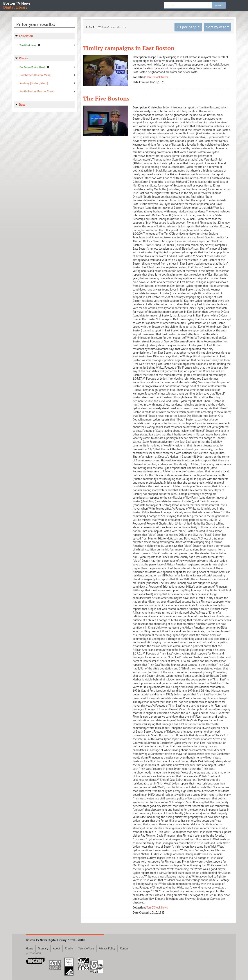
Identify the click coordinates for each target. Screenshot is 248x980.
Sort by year (216, 27)
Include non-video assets (115, 27)
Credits (69, 948)
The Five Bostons (106, 98)
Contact (125, 948)
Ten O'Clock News (157, 77)
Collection (26, 36)
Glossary (43, 948)
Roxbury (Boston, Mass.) (34, 83)
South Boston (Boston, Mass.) (37, 91)
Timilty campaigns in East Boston (129, 48)
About (57, 948)
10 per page (187, 27)
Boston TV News (17, 5)
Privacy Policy (107, 948)
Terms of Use (86, 948)
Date (22, 105)
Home (30, 948)
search (219, 5)
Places (23, 58)
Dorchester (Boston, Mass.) (35, 75)
